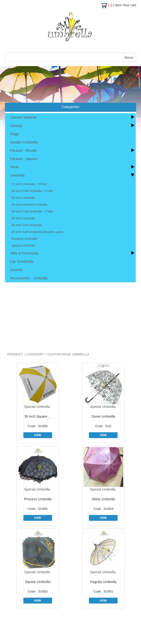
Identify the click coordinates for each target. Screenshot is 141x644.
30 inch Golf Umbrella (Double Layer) (37, 232)
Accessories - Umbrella (29, 278)
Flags (14, 134)
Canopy (16, 126)
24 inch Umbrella (23, 198)
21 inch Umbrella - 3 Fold (29, 184)
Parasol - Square (24, 159)
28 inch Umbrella (23, 218)
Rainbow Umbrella (24, 239)
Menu (129, 58)
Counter (16, 270)
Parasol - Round (23, 150)
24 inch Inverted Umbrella (29, 205)
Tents (14, 167)
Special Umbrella (23, 246)
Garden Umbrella (24, 142)
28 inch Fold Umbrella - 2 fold (32, 211)
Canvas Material (23, 117)
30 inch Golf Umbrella (26, 225)
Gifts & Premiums (24, 253)
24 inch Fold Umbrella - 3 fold (32, 191)
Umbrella (17, 175)
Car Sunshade (22, 261)
